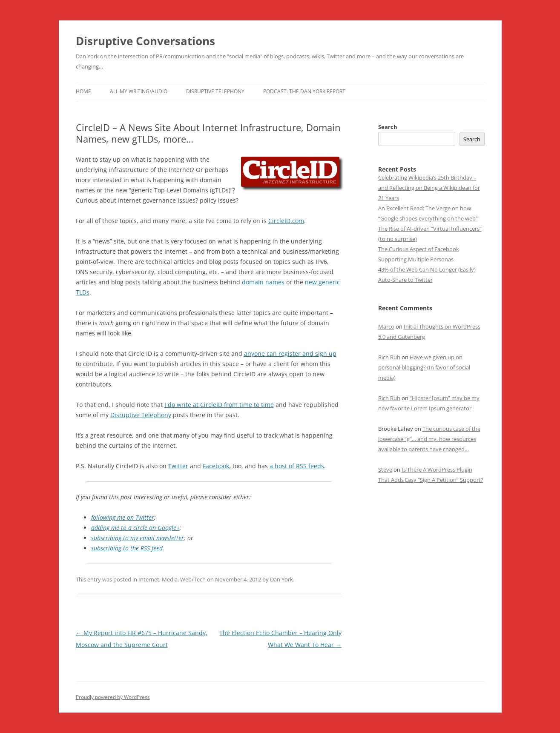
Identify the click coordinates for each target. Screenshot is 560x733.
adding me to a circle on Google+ (135, 528)
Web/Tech (193, 579)
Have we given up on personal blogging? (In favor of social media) (424, 367)
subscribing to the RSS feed (127, 548)
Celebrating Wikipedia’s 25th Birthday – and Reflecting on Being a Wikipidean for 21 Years (429, 188)
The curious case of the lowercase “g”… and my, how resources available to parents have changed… (429, 439)
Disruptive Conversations (145, 41)
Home (83, 91)
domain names (263, 282)
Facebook (216, 466)
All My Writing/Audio (139, 91)
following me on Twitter (123, 517)
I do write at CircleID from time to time (219, 405)
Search (388, 127)
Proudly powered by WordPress (113, 697)
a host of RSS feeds (297, 466)
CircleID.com (286, 221)
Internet (149, 579)
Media (170, 579)
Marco (386, 326)
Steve (385, 470)
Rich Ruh (389, 357)
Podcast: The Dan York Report (304, 91)
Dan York (281, 579)
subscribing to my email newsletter (138, 538)
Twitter (178, 466)
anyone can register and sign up (290, 354)
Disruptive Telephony (215, 91)
